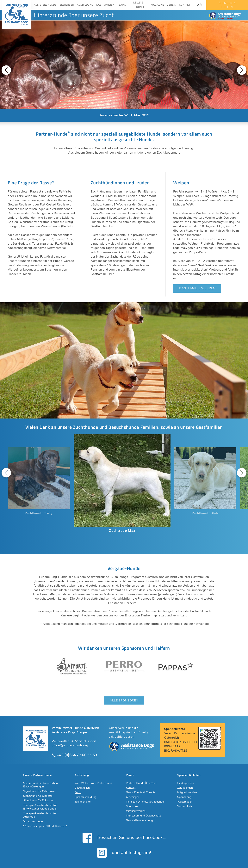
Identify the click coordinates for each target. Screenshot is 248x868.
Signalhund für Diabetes (38, 796)
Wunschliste (185, 806)
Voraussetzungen (34, 822)
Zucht (78, 792)
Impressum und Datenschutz (143, 816)
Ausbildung (82, 775)
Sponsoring (184, 797)
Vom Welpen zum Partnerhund (93, 783)
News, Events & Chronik (141, 792)
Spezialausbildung (86, 797)
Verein (130, 775)
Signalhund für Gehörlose (39, 791)
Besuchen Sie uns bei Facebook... (124, 838)
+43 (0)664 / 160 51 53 (74, 755)
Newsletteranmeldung (139, 820)
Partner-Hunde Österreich (142, 783)
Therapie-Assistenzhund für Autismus (40, 815)
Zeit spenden (185, 788)
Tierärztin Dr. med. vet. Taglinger (145, 802)
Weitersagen (185, 802)
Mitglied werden (136, 811)
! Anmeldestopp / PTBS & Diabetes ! (45, 826)
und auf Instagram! (124, 853)
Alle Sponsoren (124, 700)
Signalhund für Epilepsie (38, 801)
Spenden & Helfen (189, 775)
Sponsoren (133, 806)
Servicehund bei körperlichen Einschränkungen (40, 785)
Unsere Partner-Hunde (37, 775)
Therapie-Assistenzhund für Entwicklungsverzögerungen (40, 807)
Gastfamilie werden (197, 288)
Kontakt (131, 788)
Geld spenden (186, 783)
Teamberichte (83, 802)
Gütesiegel (132, 797)
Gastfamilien (82, 788)
